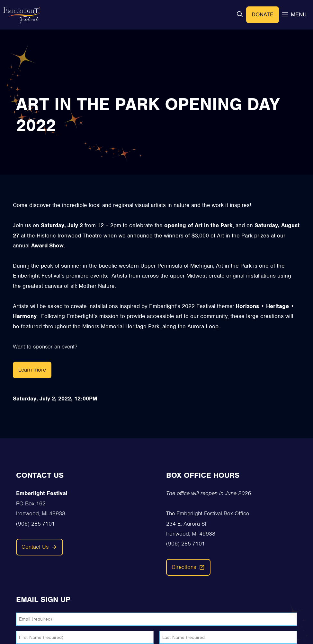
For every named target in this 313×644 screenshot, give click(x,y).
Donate (263, 14)
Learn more (32, 370)
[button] (240, 15)
